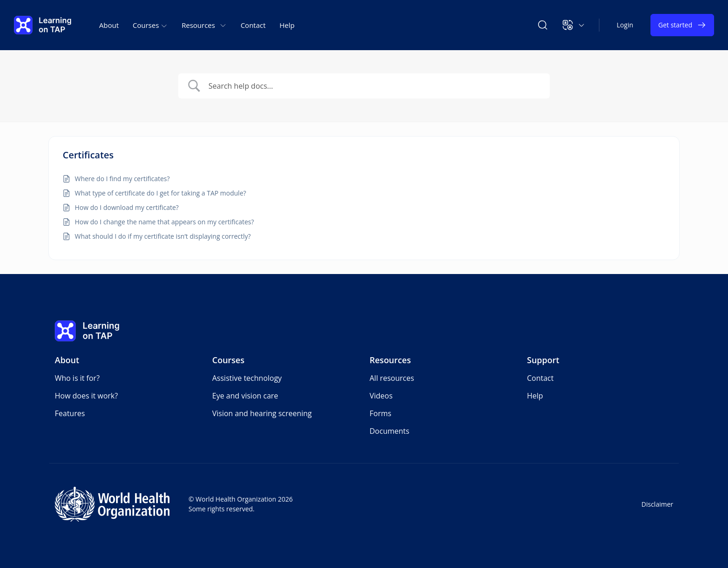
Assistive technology (247, 378)
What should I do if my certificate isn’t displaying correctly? (163, 236)
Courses (228, 360)
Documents (390, 431)
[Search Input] (364, 86)
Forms (380, 413)
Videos (381, 396)
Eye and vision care (245, 396)
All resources (392, 378)
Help (287, 25)
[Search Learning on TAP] (543, 25)
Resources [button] (204, 25)
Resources (390, 360)
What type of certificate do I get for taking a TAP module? (160, 193)
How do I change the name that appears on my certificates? (164, 222)
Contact (253, 25)
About (109, 25)
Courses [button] (150, 25)
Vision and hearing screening (262, 413)
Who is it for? (77, 378)
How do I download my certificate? (127, 207)
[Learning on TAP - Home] (43, 25)
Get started (682, 25)
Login (625, 25)
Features (70, 413)
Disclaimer (657, 504)
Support (543, 360)
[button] (574, 25)
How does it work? (86, 396)
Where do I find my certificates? (123, 179)
